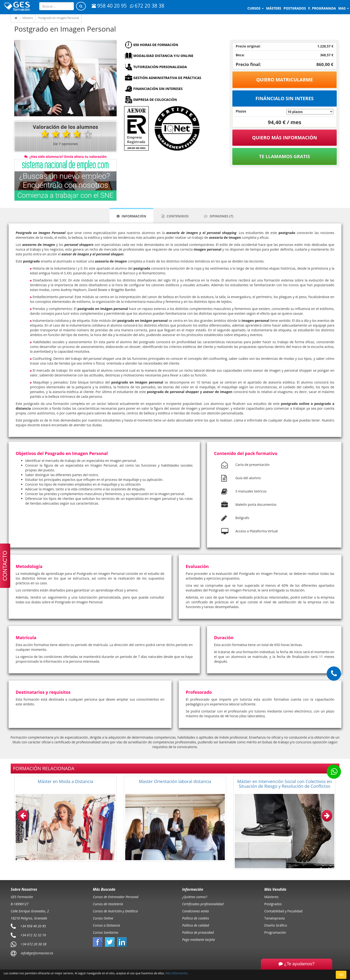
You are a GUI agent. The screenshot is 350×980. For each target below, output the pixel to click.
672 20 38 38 (147, 6)
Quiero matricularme (285, 80)
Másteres (271, 897)
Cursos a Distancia (106, 925)
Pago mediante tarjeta (199, 940)
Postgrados (273, 904)
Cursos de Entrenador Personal (116, 897)
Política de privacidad (198, 932)
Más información (176, 973)
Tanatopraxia (274, 918)
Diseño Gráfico (276, 925)
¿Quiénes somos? (195, 897)
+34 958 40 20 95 (33, 926)
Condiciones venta (196, 911)
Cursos (256, 8)
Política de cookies (196, 918)
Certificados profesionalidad (203, 904)
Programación (275, 932)
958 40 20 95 (109, 6)
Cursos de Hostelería (108, 904)
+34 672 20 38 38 (34, 944)
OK (341, 975)
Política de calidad (196, 925)
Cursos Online (103, 918)
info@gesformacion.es (37, 953)
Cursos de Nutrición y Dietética (115, 911)
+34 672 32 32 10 (33, 935)
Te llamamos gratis (284, 156)
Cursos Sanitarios (106, 932)
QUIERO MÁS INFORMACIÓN (285, 138)
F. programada (322, 8)
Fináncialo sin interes (285, 98)
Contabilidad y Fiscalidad (283, 911)
